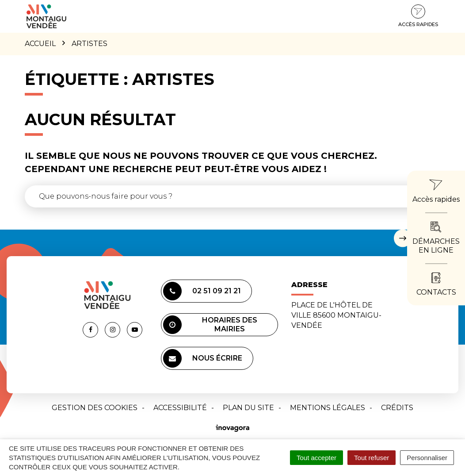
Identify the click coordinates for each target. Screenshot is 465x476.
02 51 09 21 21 (202, 291)
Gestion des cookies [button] (95, 408)
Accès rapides (418, 16)
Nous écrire (203, 358)
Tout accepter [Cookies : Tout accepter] (316, 458)
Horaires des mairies (210, 325)
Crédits (397, 408)
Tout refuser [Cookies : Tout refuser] (372, 458)
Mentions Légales (328, 408)
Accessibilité (180, 408)
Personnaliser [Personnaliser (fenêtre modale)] (427, 458)
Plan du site (248, 408)
